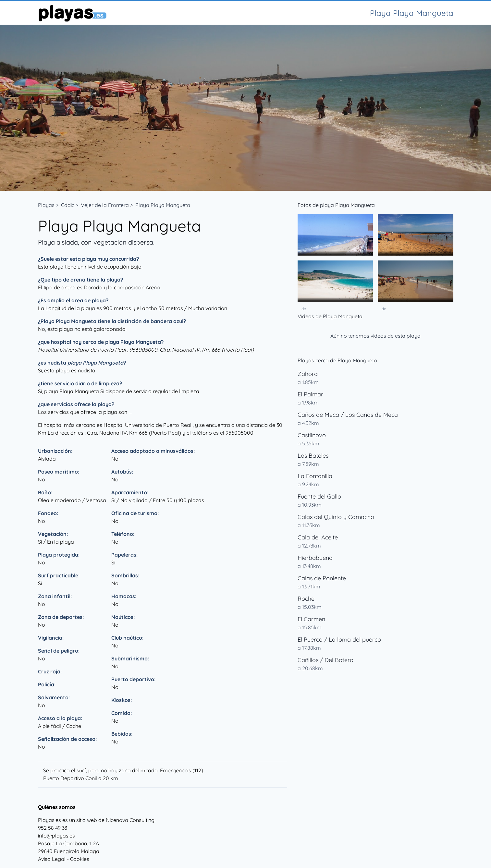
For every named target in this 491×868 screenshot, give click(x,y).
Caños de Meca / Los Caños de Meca (348, 415)
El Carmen (311, 619)
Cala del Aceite (318, 537)
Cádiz (68, 205)
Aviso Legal (52, 859)
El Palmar (310, 394)
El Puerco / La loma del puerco (339, 639)
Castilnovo (312, 435)
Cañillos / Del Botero (325, 660)
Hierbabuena (315, 558)
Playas (46, 205)
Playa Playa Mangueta (163, 205)
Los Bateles (313, 456)
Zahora (308, 374)
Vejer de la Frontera (105, 205)
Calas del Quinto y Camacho (336, 517)
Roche (306, 599)
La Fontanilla (315, 476)
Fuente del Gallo (319, 496)
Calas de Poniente (322, 578)
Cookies (80, 859)
